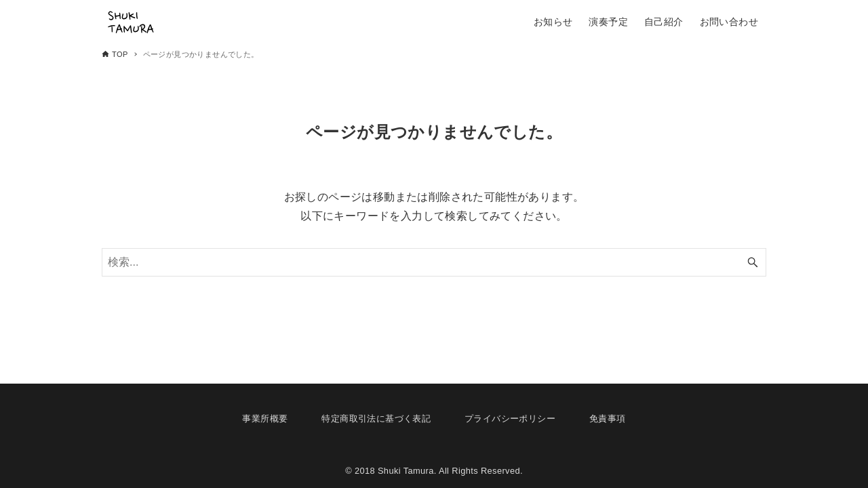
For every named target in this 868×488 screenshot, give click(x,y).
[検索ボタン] (753, 262)
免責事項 (608, 419)
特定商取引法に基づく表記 (376, 419)
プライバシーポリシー (510, 419)
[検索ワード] (434, 262)
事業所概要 (265, 419)
